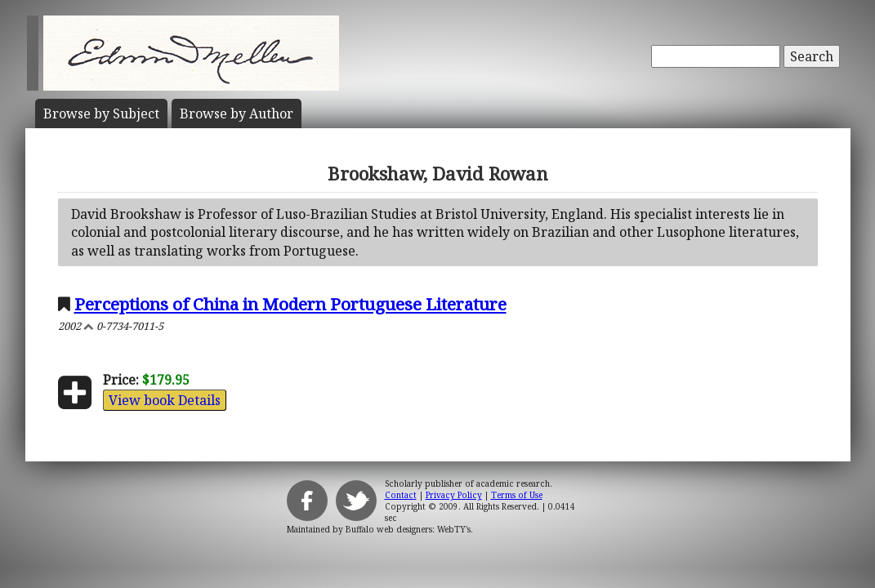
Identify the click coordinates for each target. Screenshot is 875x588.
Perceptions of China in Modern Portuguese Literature (290, 304)
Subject (101, 114)
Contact (401, 495)
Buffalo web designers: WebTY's (408, 529)
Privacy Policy (454, 495)
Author (237, 114)
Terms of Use (517, 495)
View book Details (165, 400)
